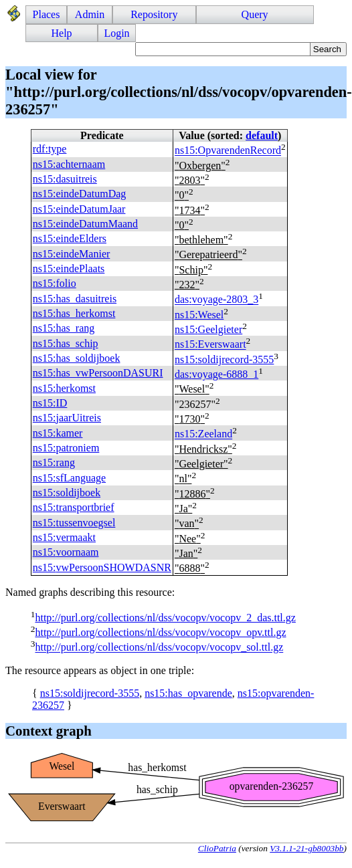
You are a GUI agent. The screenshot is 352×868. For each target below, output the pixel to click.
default (262, 135)
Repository (154, 14)
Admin (90, 14)
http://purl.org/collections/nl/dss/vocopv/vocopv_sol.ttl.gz (159, 648)
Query (255, 14)
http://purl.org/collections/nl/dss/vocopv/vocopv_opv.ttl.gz (160, 632)
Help (62, 33)
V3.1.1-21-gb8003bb (306, 848)
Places (47, 14)
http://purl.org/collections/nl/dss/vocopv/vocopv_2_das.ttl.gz (165, 618)
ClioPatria (217, 848)
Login (116, 33)
